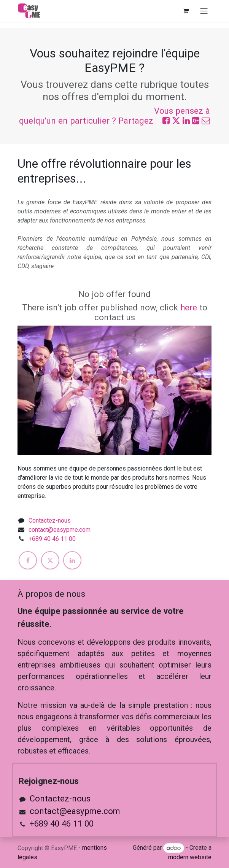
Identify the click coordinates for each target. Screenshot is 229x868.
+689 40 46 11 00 (52, 539)
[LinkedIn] (72, 560)
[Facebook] (28, 560)
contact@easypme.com (60, 530)
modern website (190, 857)
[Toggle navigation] (204, 11)
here (189, 307)
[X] (50, 560)
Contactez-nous (50, 521)
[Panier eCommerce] (186, 11)
